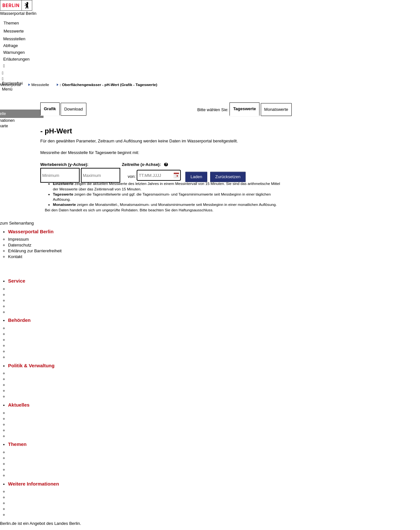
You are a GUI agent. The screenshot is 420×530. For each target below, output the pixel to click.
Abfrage (11, 46)
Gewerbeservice (23, 312)
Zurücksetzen (228, 177)
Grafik (50, 109)
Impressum (18, 239)
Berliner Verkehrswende (30, 458)
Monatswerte (276, 109)
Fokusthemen (21, 452)
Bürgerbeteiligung (24, 385)
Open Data (18, 391)
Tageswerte (244, 109)
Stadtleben (18, 509)
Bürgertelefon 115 (25, 300)
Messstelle (40, 85)
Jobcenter (17, 351)
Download (73, 109)
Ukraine (15, 430)
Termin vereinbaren (26, 295)
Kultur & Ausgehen (25, 491)
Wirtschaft (17, 503)
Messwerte (14, 31)
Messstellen (14, 39)
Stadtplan (17, 515)
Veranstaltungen (23, 424)
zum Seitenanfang (17, 223)
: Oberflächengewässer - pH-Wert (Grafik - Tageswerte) (108, 85)
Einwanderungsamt (26, 357)
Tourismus (18, 497)
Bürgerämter (20, 346)
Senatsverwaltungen (27, 334)
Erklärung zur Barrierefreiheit (35, 251)
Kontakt (15, 257)
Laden (196, 177)
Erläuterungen (16, 59)
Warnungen (14, 52)
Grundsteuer (20, 475)
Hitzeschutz (19, 436)
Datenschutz (20, 245)
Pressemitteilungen (26, 413)
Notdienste (18, 306)
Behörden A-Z (21, 328)
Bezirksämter (20, 340)
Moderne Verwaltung (27, 464)
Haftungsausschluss (195, 210)
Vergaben (17, 396)
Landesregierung (24, 373)
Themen (11, 23)
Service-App (20, 289)
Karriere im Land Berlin (29, 379)
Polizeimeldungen (25, 419)
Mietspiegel (19, 470)
